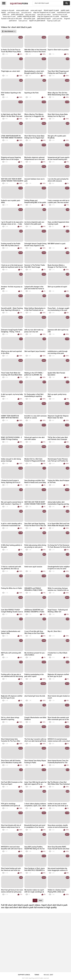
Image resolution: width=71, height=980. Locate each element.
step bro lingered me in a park (48, 16)
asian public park (22, 10)
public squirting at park (26, 16)
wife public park (29, 19)
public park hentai (17, 14)
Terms (37, 975)
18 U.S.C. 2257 (48, 975)
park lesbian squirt (13, 13)
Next (41, 900)
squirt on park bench (37, 21)
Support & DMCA (24, 975)
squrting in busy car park (60, 15)
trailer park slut (23, 21)
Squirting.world (33, 978)
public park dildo (57, 19)
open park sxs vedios (44, 14)
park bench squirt (44, 19)
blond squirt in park (51, 10)
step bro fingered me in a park (44, 12)
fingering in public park (54, 21)
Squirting (19, 3)
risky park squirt (30, 14)
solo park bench (26, 13)
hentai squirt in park (9, 16)
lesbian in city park (8, 10)
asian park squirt (36, 10)
